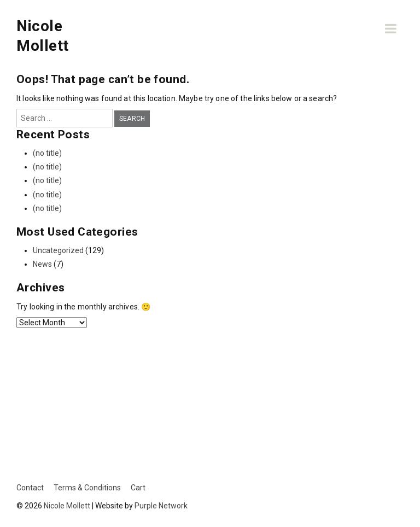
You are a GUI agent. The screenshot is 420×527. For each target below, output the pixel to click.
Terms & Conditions (87, 488)
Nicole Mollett (67, 506)
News (42, 264)
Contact (30, 488)
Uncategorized (58, 250)
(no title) (47, 153)
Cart (138, 488)
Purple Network (161, 506)
